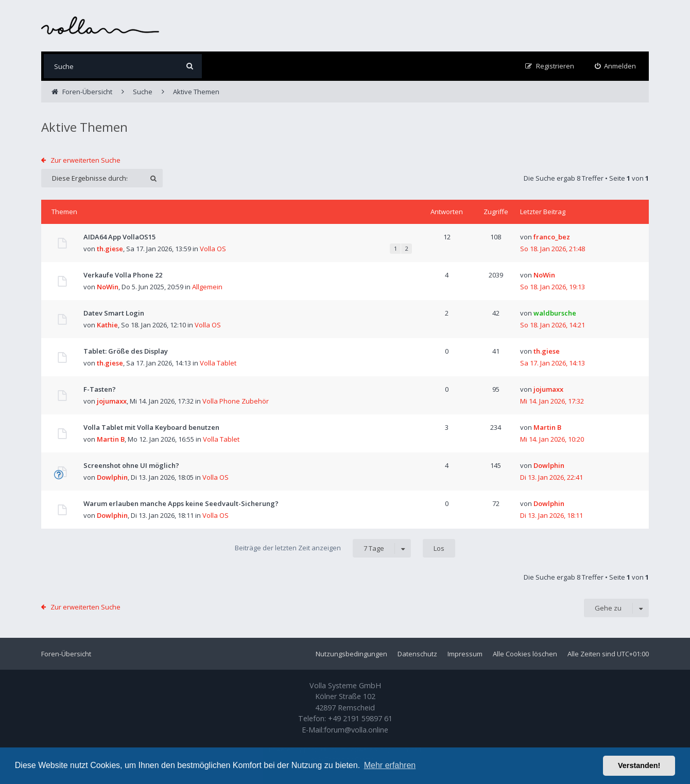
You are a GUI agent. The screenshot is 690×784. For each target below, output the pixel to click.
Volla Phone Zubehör (236, 401)
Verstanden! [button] (639, 765)
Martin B (111, 439)
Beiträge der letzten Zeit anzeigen (323, 548)
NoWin (108, 287)
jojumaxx (112, 401)
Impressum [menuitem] (465, 654)
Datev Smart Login (114, 313)
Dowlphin (112, 477)
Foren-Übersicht (66, 654)
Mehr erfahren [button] (390, 765)
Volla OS (213, 249)
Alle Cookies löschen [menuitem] (525, 654)
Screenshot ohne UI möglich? (131, 465)
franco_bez (552, 237)
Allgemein (207, 287)
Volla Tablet (218, 363)
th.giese (110, 249)
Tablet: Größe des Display (126, 351)
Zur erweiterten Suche (85, 160)
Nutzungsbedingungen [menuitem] (351, 654)
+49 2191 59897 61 (360, 718)
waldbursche (555, 313)
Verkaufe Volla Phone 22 (123, 275)
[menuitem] (616, 66)
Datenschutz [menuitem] (417, 654)
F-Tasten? (100, 389)
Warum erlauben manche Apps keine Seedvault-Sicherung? (181, 503)
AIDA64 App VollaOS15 (119, 237)
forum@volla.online (356, 730)
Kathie (107, 325)
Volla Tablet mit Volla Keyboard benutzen (151, 427)
